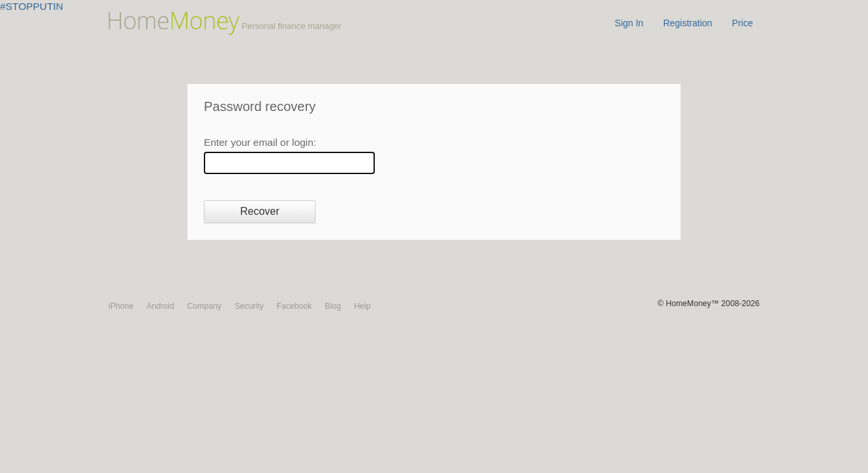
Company (205, 306)
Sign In (629, 23)
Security (249, 306)
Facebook (294, 306)
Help (362, 306)
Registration (687, 23)
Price (742, 23)
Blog (333, 306)
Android (160, 306)
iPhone (121, 306)
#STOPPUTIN (32, 6)
